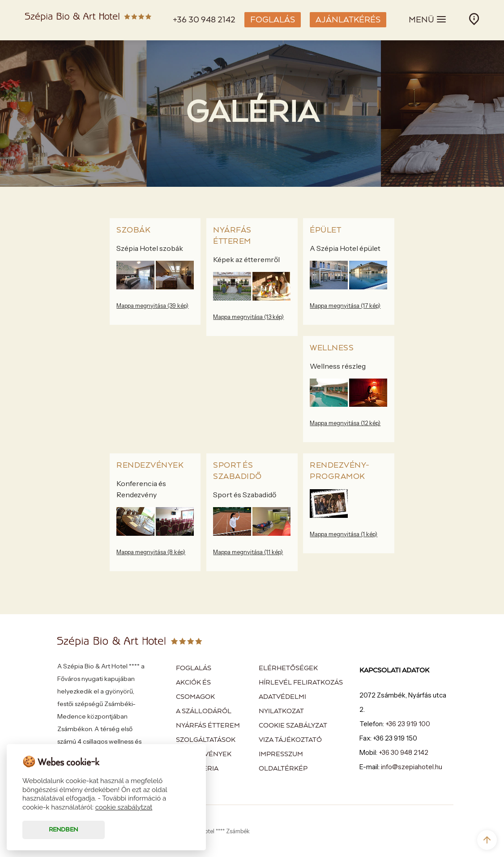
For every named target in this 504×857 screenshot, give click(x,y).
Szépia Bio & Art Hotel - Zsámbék (88, 20)
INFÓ (474, 19)
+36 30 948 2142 (204, 20)
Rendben (63, 830)
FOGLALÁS (273, 20)
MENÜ (428, 19)
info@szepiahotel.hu (412, 767)
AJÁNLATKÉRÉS (348, 20)
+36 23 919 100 (408, 724)
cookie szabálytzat (124, 807)
